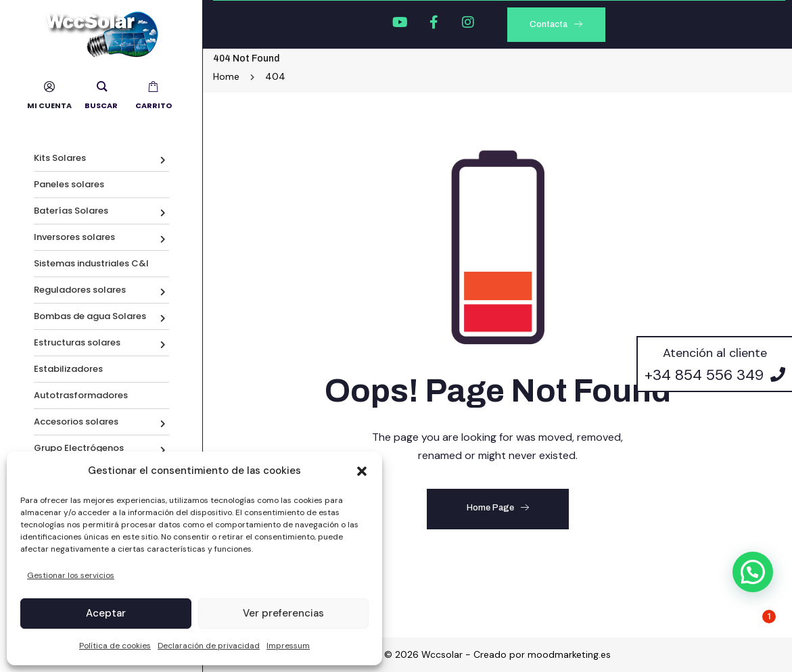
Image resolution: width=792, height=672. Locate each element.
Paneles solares (69, 184)
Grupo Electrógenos (79, 448)
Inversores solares (74, 237)
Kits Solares (60, 158)
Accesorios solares (76, 422)
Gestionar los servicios (71, 575)
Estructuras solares (77, 342)
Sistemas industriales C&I (91, 263)
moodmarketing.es (569, 654)
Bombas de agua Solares (90, 316)
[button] (362, 471)
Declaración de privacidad (209, 646)
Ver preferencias (283, 613)
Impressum (288, 646)
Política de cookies (115, 646)
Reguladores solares (80, 290)
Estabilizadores (68, 369)
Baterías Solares (71, 211)
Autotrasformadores (81, 395)
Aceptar (106, 613)
